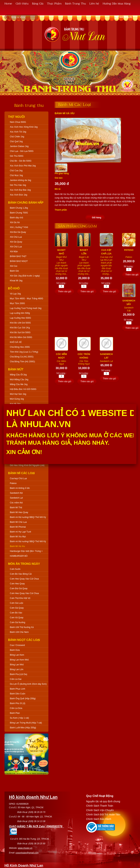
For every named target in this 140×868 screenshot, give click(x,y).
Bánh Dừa (15, 650)
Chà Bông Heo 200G (20, 347)
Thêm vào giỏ (64, 292)
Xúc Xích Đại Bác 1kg (20, 190)
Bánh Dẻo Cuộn (18, 694)
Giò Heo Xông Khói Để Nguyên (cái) (27, 465)
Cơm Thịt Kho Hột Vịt (20, 598)
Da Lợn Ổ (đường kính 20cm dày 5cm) (28, 684)
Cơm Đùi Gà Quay (19, 588)
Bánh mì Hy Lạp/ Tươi (20, 532)
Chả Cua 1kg (16, 171)
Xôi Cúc (14, 266)
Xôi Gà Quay (16, 242)
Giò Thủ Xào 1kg (18, 185)
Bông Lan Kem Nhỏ (19, 660)
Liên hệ (94, 3)
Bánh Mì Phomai (18, 527)
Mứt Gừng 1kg (17, 399)
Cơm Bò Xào (16, 613)
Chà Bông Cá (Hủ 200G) (22, 357)
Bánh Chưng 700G (19, 213)
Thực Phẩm (54, 3)
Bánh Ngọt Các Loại (24, 640)
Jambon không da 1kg (20, 180)
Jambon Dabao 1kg (19, 146)
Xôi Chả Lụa (16, 237)
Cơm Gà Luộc (17, 603)
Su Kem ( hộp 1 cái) (19, 718)
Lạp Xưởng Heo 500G (20, 318)
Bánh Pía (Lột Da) (18, 674)
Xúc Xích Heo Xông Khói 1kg (24, 127)
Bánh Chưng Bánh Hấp (26, 203)
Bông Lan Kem (17, 655)
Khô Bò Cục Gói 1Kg (20, 328)
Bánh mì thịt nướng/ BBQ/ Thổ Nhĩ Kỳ (28, 517)
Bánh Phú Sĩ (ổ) (18, 703)
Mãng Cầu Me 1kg (19, 384)
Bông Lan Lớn (17, 669)
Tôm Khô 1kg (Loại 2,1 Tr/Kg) (24, 352)
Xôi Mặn (14, 252)
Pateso (13, 483)
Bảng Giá (38, 3)
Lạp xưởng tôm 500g (20, 313)
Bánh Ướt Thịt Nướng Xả (22, 627)
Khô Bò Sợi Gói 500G (20, 332)
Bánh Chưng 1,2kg (19, 208)
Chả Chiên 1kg (17, 137)
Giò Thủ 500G (17, 156)
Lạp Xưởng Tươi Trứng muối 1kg (26, 308)
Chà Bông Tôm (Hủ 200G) (22, 362)
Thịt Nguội (16, 117)
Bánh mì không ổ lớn (20, 488)
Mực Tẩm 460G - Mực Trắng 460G (27, 299)
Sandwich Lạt (16, 498)
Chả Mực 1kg (16, 175)
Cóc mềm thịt (16, 503)
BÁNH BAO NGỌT (19, 261)
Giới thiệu (22, 3)
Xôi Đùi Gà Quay (18, 232)
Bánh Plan (15, 713)
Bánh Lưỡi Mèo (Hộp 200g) (23, 728)
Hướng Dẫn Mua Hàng (117, 3)
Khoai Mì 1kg (16, 281)
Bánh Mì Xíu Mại (18, 537)
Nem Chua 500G (18, 122)
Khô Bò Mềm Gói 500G (21, 337)
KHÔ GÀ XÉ (16, 342)
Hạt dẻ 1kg (15, 404)
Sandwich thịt (16, 493)
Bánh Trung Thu (75, 3)
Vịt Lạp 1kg (15, 294)
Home (8, 3)
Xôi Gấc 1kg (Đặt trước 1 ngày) (25, 276)
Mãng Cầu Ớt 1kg (18, 375)
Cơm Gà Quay (17, 608)
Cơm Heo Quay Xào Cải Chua (24, 579)
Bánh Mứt (16, 369)
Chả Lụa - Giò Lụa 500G (22, 151)
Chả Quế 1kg (16, 141)
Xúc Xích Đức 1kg (19, 195)
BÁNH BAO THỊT (18, 256)
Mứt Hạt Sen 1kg (18, 394)
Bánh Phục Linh (17, 689)
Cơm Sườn (15, 569)
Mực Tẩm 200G (17, 303)
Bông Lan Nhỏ (17, 665)
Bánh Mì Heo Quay (19, 512)
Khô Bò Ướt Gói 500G (20, 323)
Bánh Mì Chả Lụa (18, 522)
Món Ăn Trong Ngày (24, 564)
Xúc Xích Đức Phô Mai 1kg (23, 166)
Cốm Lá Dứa (16, 708)
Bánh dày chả (16, 218)
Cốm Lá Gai (16, 679)
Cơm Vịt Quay (17, 618)
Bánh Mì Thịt (16, 508)
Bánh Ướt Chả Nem (19, 632)
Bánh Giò (14, 271)
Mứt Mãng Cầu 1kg (19, 380)
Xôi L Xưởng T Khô (19, 227)
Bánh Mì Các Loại (21, 473)
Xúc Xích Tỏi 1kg (18, 132)
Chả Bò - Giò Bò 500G (21, 161)
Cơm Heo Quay (17, 584)
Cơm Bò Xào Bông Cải (21, 574)
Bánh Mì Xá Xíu (17, 546)
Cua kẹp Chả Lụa (18, 478)
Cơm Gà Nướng (17, 622)
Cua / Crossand (17, 645)
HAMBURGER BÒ (19, 556)
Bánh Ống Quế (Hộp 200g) (23, 699)
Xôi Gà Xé (15, 222)
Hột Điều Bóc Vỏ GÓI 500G (23, 389)
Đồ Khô (14, 288)
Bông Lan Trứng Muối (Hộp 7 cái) (26, 723)
